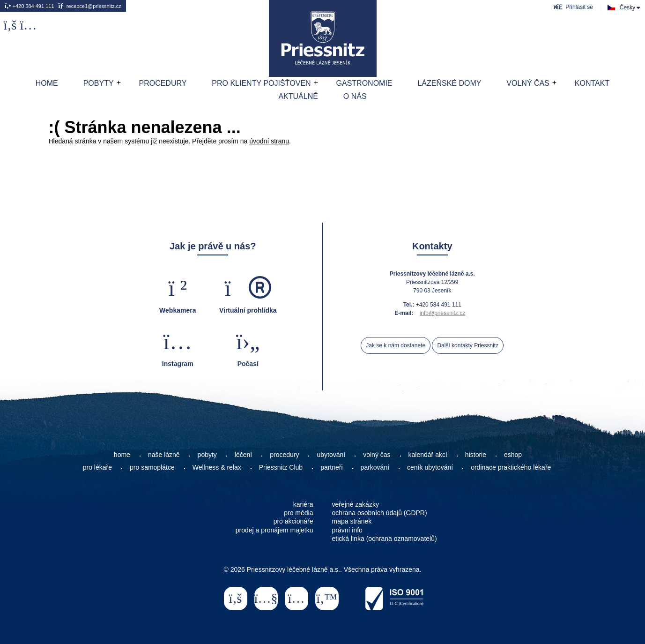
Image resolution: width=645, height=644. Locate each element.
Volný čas (528, 83)
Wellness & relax (217, 467)
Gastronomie (364, 83)
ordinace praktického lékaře (512, 467)
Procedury (163, 83)
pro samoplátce (152, 467)
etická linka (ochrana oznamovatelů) (385, 539)
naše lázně (164, 455)
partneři (331, 467)
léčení (243, 455)
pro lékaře (97, 467)
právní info (347, 530)
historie (476, 455)
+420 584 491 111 (30, 6)
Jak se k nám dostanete (396, 345)
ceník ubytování (430, 467)
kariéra (303, 504)
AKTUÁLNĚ (298, 96)
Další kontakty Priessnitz (468, 345)
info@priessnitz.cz (443, 313)
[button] (573, 7)
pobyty (207, 455)
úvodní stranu (269, 141)
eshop (513, 455)
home (122, 455)
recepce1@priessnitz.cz (89, 6)
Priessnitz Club (281, 467)
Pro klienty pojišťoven (261, 83)
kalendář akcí (428, 455)
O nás (355, 96)
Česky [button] (627, 7)
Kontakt (592, 83)
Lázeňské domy (449, 83)
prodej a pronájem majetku (274, 530)
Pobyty (99, 83)
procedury (284, 455)
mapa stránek (352, 521)
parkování (375, 467)
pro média (298, 513)
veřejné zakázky (356, 504)
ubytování (331, 455)
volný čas (377, 455)
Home (323, 38)
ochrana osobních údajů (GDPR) (380, 513)
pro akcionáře (293, 521)
